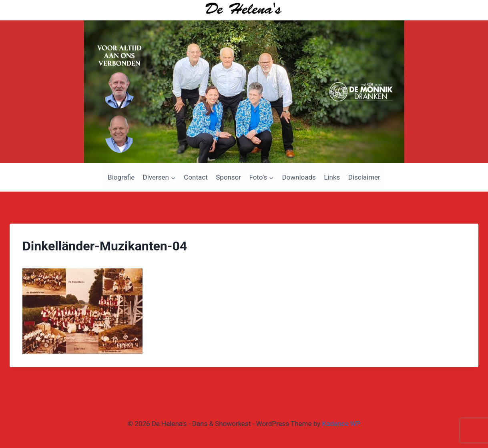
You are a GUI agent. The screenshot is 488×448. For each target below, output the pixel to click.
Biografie (121, 177)
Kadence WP (341, 424)
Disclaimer (364, 177)
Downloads (299, 177)
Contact (196, 177)
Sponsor (228, 177)
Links (332, 177)
